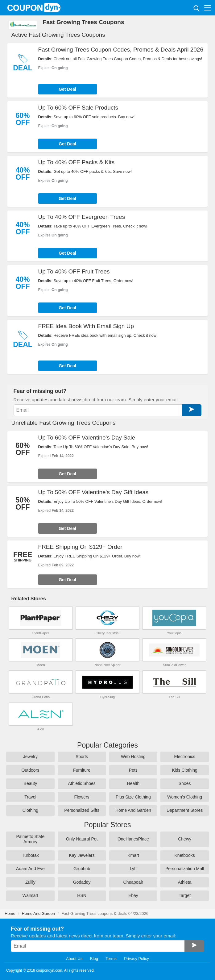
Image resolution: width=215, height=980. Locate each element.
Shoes (185, 783)
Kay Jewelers (82, 855)
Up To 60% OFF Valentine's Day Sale (87, 438)
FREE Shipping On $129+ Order (80, 547)
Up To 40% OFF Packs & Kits (76, 162)
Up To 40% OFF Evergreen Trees (82, 217)
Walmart (31, 895)
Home (10, 913)
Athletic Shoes (82, 783)
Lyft (133, 869)
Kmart (133, 855)
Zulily (30, 882)
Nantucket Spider (107, 665)
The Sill (174, 697)
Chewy (185, 839)
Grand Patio (41, 697)
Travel (30, 797)
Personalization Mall (185, 869)
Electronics (184, 757)
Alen (41, 729)
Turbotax (30, 855)
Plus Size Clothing (133, 797)
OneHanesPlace (133, 839)
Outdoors (31, 770)
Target (185, 895)
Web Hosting (133, 757)
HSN (82, 895)
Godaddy (82, 882)
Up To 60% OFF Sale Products (78, 108)
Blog (94, 959)
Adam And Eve (30, 869)
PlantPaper (41, 633)
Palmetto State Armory (30, 839)
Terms (111, 959)
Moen (41, 665)
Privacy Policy (136, 959)
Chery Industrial (107, 633)
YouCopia (174, 633)
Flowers (82, 797)
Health (133, 783)
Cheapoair (133, 882)
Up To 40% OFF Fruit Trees (74, 271)
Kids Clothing (185, 770)
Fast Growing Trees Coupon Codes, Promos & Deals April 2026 (121, 50)
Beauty (31, 783)
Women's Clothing (185, 797)
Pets (133, 770)
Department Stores (185, 810)
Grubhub (82, 869)
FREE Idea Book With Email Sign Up (86, 326)
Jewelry (30, 757)
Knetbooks (185, 855)
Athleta (185, 882)
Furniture (82, 770)
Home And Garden (133, 810)
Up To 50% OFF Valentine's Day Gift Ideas (93, 492)
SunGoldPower (174, 665)
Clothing (30, 810)
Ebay (133, 895)
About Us (74, 959)
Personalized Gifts (82, 810)
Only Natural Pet (82, 839)
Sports (82, 757)
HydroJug (107, 697)
